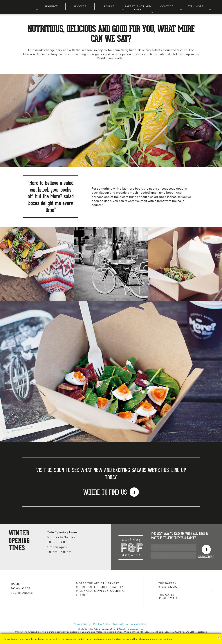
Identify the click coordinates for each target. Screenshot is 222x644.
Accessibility (139, 624)
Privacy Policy (82, 624)
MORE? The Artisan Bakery (18, 7)
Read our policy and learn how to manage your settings (142, 639)
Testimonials (22, 593)
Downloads (21, 588)
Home (16, 584)
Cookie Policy (101, 624)
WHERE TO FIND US (105, 493)
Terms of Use (120, 624)
